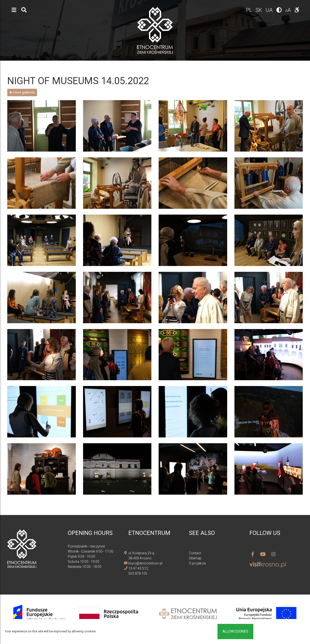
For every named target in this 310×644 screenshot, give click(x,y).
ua (270, 10)
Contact (195, 553)
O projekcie (197, 563)
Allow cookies (235, 631)
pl (250, 10)
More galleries (22, 92)
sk (259, 10)
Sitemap (195, 558)
